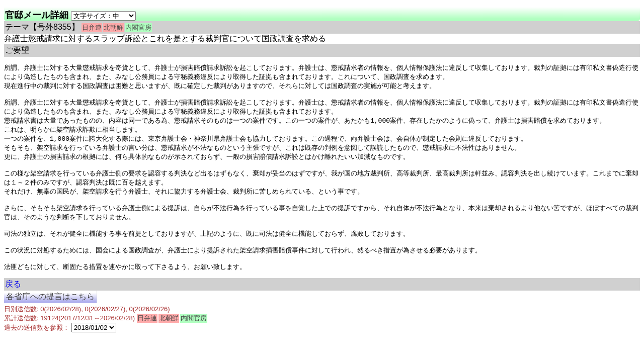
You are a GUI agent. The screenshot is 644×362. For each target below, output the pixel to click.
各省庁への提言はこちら (50, 314)
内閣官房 (138, 27)
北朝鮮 (113, 27)
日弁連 (92, 27)
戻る (13, 302)
